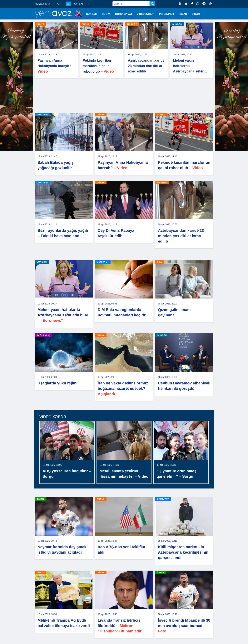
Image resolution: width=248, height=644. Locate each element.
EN (81, 4)
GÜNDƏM (92, 14)
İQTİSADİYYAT (124, 14)
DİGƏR (196, 14)
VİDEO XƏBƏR (146, 14)
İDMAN (183, 14)
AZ (69, 4)
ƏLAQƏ (58, 4)
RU (75, 4)
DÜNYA (106, 14)
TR (87, 4)
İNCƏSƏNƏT (167, 14)
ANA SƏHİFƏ (42, 4)
